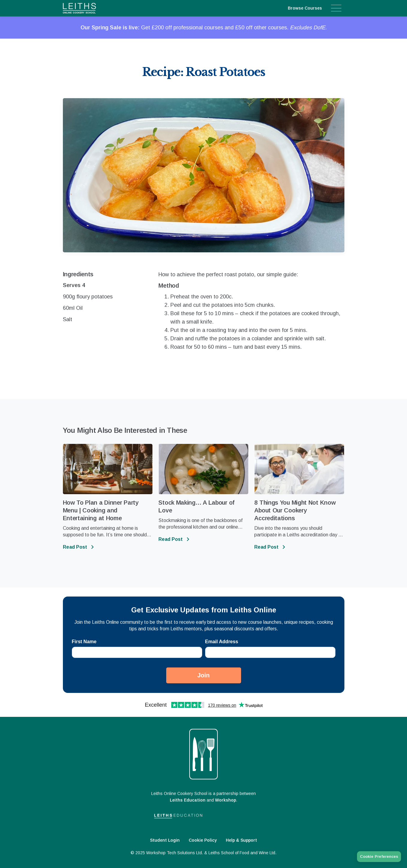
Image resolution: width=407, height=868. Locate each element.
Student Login (165, 840)
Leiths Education (188, 800)
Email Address (222, 642)
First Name (84, 642)
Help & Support (241, 840)
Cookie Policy (203, 840)
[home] (91, 8)
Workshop (226, 800)
